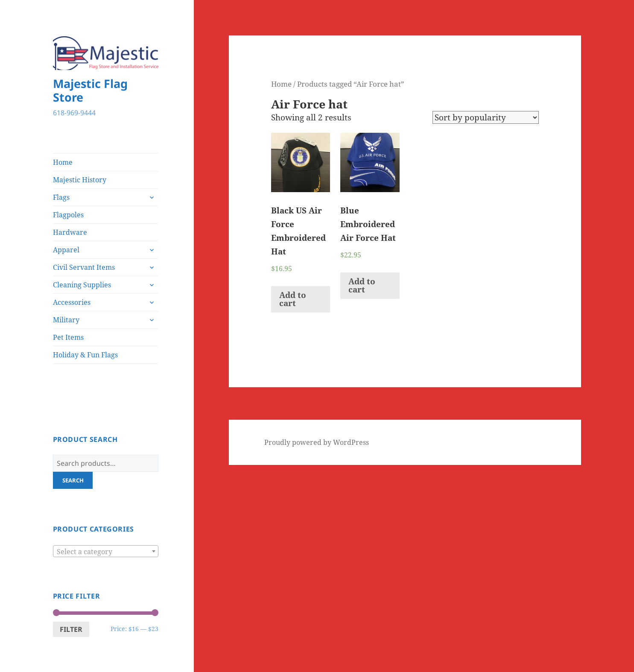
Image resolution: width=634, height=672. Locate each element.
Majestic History (80, 180)
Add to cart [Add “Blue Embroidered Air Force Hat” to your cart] (362, 285)
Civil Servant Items (84, 267)
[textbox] (106, 552)
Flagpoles (68, 215)
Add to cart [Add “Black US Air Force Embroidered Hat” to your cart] (293, 299)
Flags (61, 197)
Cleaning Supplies (82, 285)
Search (73, 480)
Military (66, 320)
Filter (71, 629)
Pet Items (68, 337)
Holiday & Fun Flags (85, 355)
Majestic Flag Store (90, 90)
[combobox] (106, 551)
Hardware (70, 232)
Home (63, 162)
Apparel (66, 250)
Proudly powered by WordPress (317, 442)
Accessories (72, 302)
